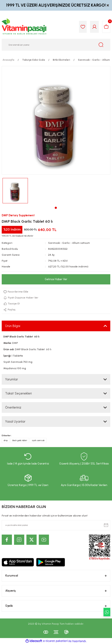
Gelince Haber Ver (56, 279)
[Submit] (106, 525)
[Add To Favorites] (56, 292)
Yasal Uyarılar (15, 422)
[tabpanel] (15, 191)
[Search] (56, 45)
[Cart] (106, 27)
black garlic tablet (20, 440)
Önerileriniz (13, 407)
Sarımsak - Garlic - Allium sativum (69, 243)
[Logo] (24, 27)
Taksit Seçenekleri (18, 393)
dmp (6, 440)
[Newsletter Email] (56, 525)
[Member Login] (94, 27)
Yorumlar (11, 379)
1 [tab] (56, 208)
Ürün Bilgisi (13, 326)
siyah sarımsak (38, 440)
